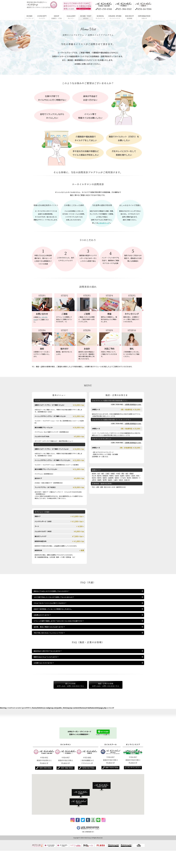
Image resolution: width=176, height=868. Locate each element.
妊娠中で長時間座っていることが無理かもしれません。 (56, 614)
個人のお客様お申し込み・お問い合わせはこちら (65, 700)
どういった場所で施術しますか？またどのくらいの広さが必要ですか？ (62, 629)
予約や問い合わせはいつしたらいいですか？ (52, 643)
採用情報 (130, 17)
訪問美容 (86, 17)
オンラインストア (115, 17)
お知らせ (144, 17)
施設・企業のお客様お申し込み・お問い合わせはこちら (111, 700)
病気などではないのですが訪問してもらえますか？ (54, 592)
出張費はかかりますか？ (43, 621)
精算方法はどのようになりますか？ (48, 670)
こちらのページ (104, 223)
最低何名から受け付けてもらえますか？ (50, 663)
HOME (30, 17)
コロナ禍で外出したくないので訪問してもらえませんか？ (57, 599)
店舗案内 (57, 17)
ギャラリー (71, 17)
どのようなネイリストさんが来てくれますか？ (52, 606)
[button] (103, 803)
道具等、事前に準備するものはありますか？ (52, 636)
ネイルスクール (100, 17)
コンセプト (42, 17)
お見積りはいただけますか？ (45, 677)
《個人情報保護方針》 (88, 849)
